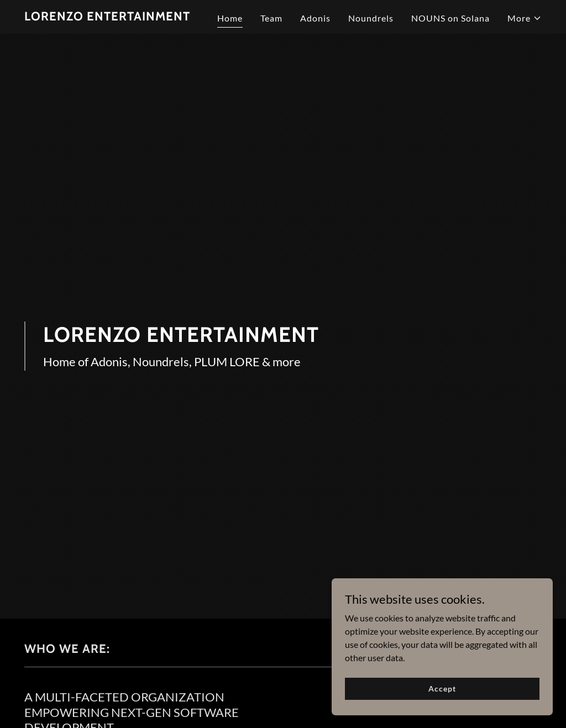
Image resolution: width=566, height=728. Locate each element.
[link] (107, 17)
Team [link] (271, 18)
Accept (442, 689)
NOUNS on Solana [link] (450, 18)
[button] (525, 18)
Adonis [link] (315, 18)
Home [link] (230, 18)
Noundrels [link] (371, 18)
